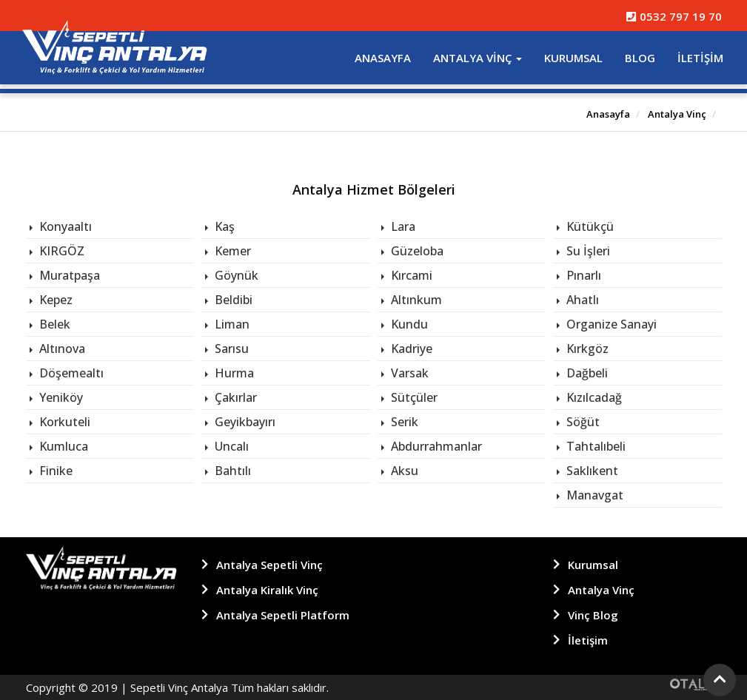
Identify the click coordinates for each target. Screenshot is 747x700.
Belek (53, 324)
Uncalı (230, 446)
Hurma (233, 373)
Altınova (61, 349)
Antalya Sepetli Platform (283, 615)
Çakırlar (234, 397)
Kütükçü (589, 226)
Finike (54, 471)
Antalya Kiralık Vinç (267, 590)
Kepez (54, 300)
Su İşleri (587, 251)
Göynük (235, 275)
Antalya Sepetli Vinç (269, 565)
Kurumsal (573, 58)
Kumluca (62, 446)
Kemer (231, 251)
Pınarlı (582, 275)
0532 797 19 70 (674, 16)
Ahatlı (581, 300)
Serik (403, 422)
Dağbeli (586, 373)
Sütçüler (413, 397)
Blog (640, 58)
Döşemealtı (70, 373)
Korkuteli (63, 422)
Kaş (223, 226)
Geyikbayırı (244, 422)
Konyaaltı (64, 226)
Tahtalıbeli (594, 446)
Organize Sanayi (610, 324)
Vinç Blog (593, 615)
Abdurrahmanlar (435, 446)
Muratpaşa (68, 275)
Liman (231, 324)
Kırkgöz (586, 349)
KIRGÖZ (60, 251)
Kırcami (410, 275)
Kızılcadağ (593, 397)
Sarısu (230, 349)
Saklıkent (591, 471)
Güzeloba (416, 251)
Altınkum (415, 300)
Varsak (408, 373)
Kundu (408, 324)
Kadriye (410, 349)
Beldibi (232, 300)
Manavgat (593, 495)
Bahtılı (231, 471)
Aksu (403, 471)
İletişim (700, 58)
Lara (402, 226)
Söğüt (582, 422)
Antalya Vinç (478, 58)
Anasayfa (383, 58)
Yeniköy (60, 397)
